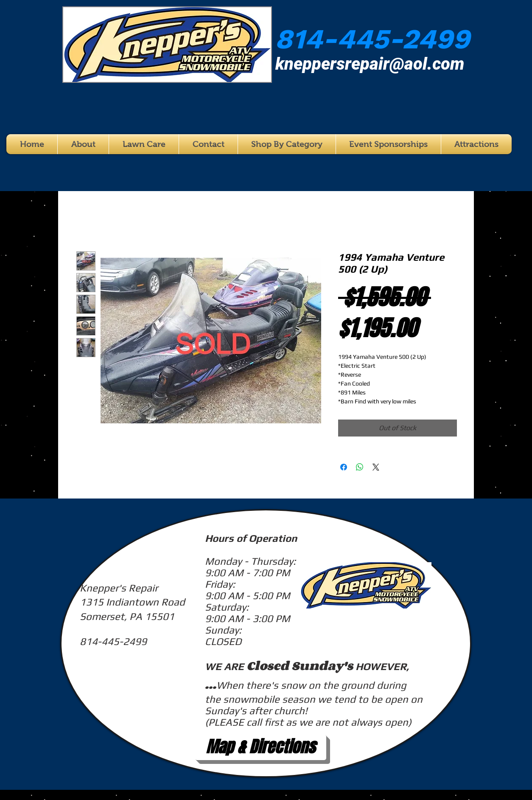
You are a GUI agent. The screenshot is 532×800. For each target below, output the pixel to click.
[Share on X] (376, 467)
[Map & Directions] (260, 747)
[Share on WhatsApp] (360, 467)
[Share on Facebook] (344, 467)
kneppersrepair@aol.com (370, 64)
